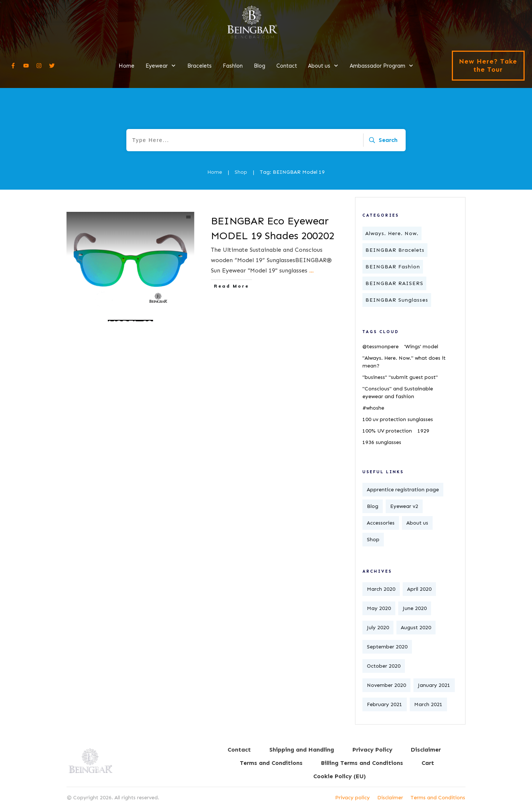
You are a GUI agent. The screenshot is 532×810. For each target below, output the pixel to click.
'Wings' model (421, 347)
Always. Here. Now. (392, 233)
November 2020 (386, 685)
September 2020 (387, 647)
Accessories (381, 523)
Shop (373, 540)
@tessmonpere (381, 347)
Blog (373, 506)
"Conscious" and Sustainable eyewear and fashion (398, 393)
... (311, 270)
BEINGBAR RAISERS (394, 283)
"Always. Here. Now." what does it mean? (404, 362)
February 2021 (385, 704)
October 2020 (384, 666)
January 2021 (434, 685)
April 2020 (419, 589)
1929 (423, 431)
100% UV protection (387, 431)
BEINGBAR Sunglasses (397, 300)
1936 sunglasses (382, 442)
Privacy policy (352, 798)
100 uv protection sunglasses (398, 419)
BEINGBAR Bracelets (395, 250)
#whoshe (373, 408)
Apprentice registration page (403, 490)
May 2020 (379, 608)
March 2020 (381, 589)
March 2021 (428, 704)
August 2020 (416, 628)
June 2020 (415, 608)
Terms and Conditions (438, 798)
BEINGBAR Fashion (393, 267)
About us (417, 523)
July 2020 (378, 628)
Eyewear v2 (404, 506)
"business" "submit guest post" (400, 377)
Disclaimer (390, 798)
